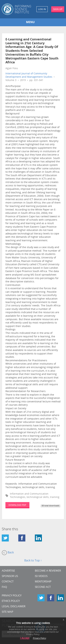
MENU (30, 22)
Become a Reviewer (48, 571)
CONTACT (8, 582)
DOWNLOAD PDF (17, 505)
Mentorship (43, 582)
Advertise (8, 571)
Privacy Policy (12, 596)
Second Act (43, 587)
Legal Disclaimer (14, 607)
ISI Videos (41, 576)
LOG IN (42, 9)
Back (8, 553)
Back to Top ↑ (33, 561)
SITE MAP (7, 612)
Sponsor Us (10, 576)
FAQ (4, 587)
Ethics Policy (11, 601)
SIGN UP (58, 9)
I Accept (25, 638)
